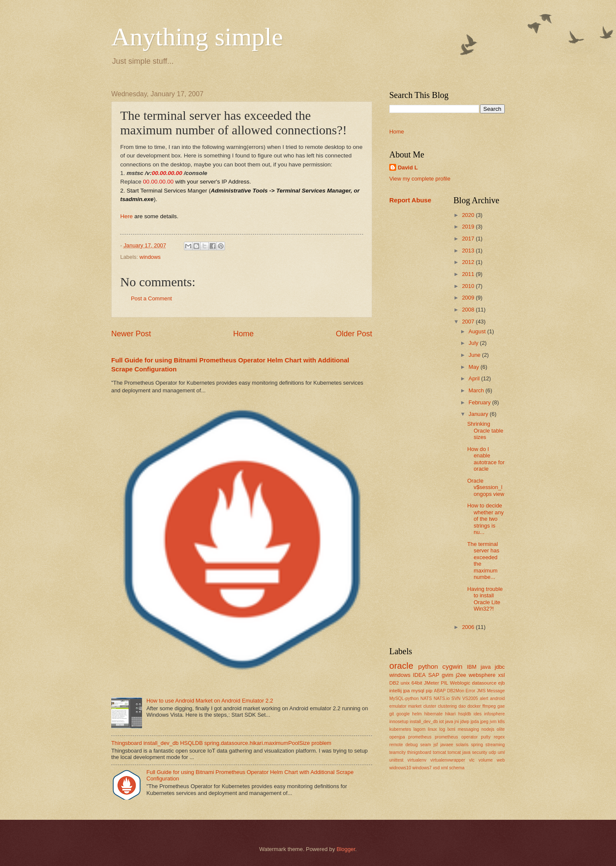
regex (499, 737)
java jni (452, 722)
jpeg (484, 722)
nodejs (488, 729)
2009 (469, 298)
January (479, 414)
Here (126, 216)
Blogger (346, 849)
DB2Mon (456, 691)
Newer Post (131, 334)
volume (486, 760)
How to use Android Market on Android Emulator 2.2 (210, 701)
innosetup (399, 722)
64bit (417, 683)
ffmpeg (489, 706)
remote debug (403, 745)
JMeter (431, 683)
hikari (450, 714)
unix (405, 683)
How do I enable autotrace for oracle (486, 459)
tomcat (440, 752)
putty (486, 737)
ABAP (440, 691)
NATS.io (442, 698)
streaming (495, 745)
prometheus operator (456, 737)
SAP (434, 675)
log (442, 729)
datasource (484, 683)
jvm (493, 722)
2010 (469, 286)
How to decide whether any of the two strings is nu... (485, 519)
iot (442, 722)
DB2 (394, 683)
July (474, 343)
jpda (475, 722)
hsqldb (465, 714)
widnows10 (400, 768)
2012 (469, 262)
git (392, 714)
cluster (429, 706)
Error (470, 691)
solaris (462, 745)
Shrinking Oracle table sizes (485, 430)
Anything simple (197, 37)
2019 (469, 227)
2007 (469, 322)
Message (496, 691)
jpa (407, 691)
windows (150, 257)
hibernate (434, 714)
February (480, 402)
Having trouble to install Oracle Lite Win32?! (485, 599)
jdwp (465, 722)
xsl (501, 675)
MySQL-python (404, 698)
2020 (469, 215)
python (428, 666)
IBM (472, 667)
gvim (447, 675)
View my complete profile (420, 179)
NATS (426, 698)
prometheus (420, 737)
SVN (456, 698)
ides (478, 714)
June (475, 355)
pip (429, 691)
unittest (396, 760)
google (403, 714)
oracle (401, 666)
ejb (502, 683)
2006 (469, 627)
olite (501, 729)
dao (462, 706)
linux (432, 729)
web (501, 760)
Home (243, 334)
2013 (469, 251)
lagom (419, 729)
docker (474, 706)
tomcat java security (467, 752)
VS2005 (470, 698)
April (475, 378)
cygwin (452, 666)
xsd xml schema (449, 768)
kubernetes (400, 729)
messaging (468, 729)
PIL (444, 683)
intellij (395, 691)
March (477, 390)
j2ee (461, 675)
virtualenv (417, 760)
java (486, 667)
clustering (447, 706)
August (478, 331)
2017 (469, 239)
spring (477, 745)
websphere (482, 675)
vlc (472, 760)
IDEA (419, 675)
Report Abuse (410, 200)
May (474, 367)
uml (501, 752)
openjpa (397, 737)
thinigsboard (419, 752)
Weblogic (460, 683)
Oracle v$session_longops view (486, 487)
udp (493, 752)
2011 (469, 274)
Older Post (354, 334)
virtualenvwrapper (448, 760)
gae (501, 706)
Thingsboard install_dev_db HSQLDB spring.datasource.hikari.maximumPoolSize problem (221, 743)
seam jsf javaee (437, 745)
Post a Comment (151, 298)
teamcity (397, 752)
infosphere (495, 714)
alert (484, 698)
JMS (481, 691)
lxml (451, 729)
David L (408, 168)
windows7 (422, 768)
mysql (418, 691)
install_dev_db (424, 722)
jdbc (500, 667)
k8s (501, 722)
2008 (469, 310)
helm (417, 714)
